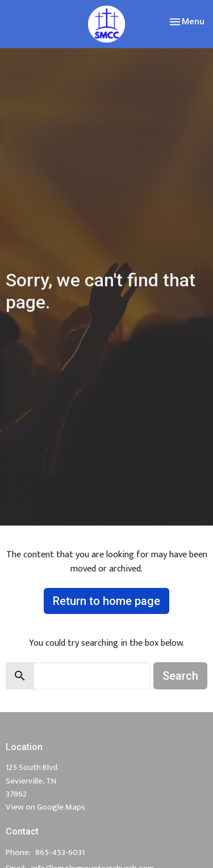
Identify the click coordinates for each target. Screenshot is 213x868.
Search (180, 676)
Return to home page (106, 601)
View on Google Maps (45, 807)
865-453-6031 (60, 852)
